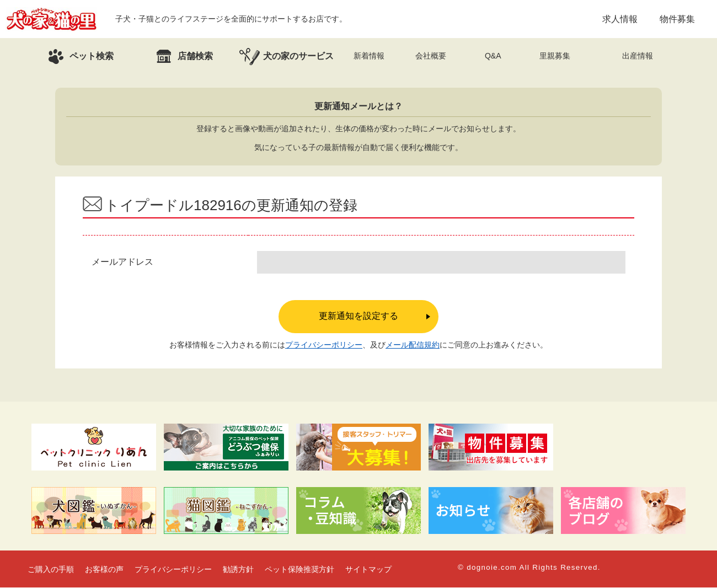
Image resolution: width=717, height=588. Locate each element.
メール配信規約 (413, 345)
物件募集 (677, 19)
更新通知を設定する (358, 316)
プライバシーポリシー (324, 345)
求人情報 (620, 19)
